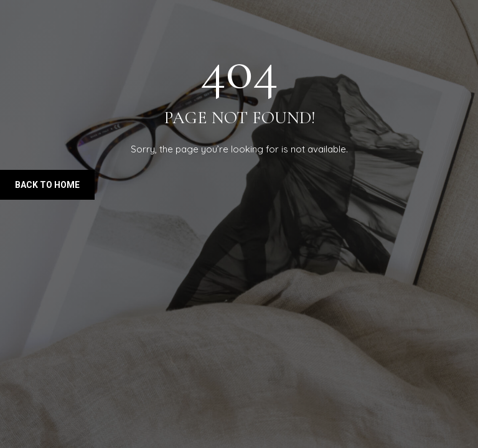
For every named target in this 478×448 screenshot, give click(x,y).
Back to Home (47, 185)
